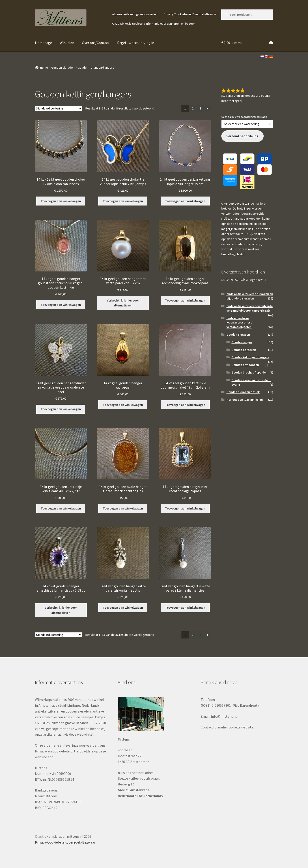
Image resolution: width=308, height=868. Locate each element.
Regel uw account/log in (136, 43)
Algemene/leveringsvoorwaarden (135, 14)
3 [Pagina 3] (201, 108)
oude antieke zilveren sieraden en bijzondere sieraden (250, 296)
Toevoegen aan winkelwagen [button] (61, 201)
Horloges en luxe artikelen (245, 400)
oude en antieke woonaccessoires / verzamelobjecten (239, 323)
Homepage (43, 43)
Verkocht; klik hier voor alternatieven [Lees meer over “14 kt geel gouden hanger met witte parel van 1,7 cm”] (123, 303)
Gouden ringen (242, 342)
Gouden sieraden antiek (243, 392)
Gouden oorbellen (244, 350)
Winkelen (67, 43)
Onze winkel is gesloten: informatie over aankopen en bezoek (154, 24)
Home (44, 68)
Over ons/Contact (96, 43)
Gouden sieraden (63, 68)
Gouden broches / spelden (249, 372)
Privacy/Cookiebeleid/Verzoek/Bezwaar (191, 14)
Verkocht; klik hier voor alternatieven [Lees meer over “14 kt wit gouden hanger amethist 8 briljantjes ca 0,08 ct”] (61, 610)
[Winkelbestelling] (59, 108)
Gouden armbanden (245, 365)
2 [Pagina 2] (193, 108)
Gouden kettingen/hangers (250, 357)
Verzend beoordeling (242, 136)
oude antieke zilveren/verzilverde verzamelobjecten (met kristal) (250, 308)
